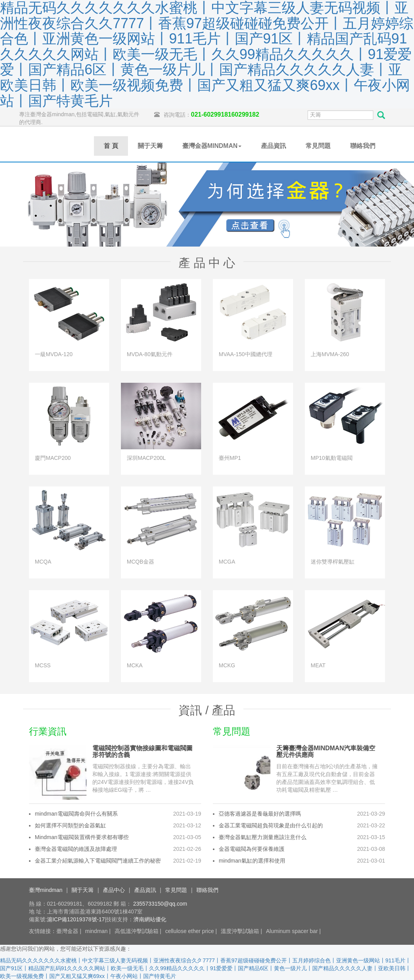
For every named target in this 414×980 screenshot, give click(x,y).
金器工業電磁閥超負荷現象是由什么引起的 (271, 825)
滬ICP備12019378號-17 (76, 919)
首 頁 (111, 146)
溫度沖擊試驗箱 (240, 931)
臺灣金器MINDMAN (212, 146)
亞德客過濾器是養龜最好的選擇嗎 (260, 814)
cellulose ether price (190, 931)
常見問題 (318, 146)
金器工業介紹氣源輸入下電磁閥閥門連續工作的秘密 (98, 861)
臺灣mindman (46, 890)
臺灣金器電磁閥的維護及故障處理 (76, 849)
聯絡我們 (363, 146)
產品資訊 (274, 146)
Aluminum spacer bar (292, 931)
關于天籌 (150, 146)
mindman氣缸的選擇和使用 (252, 861)
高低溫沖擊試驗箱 (137, 931)
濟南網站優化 (150, 919)
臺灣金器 (67, 931)
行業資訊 (48, 731)
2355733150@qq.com (160, 904)
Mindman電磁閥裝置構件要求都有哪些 (82, 837)
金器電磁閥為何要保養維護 (252, 849)
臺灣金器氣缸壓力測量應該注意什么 (263, 837)
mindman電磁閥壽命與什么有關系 (76, 814)
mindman (97, 931)
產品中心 (114, 890)
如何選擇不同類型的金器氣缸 (70, 825)
